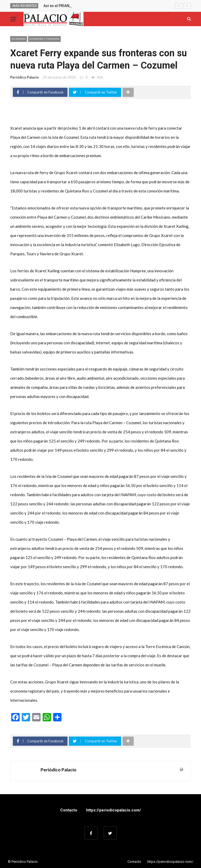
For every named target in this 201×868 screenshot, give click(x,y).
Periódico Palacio (24, 77)
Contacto (69, 810)
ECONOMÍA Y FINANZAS (44, 39)
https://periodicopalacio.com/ (114, 810)
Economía (19, 39)
